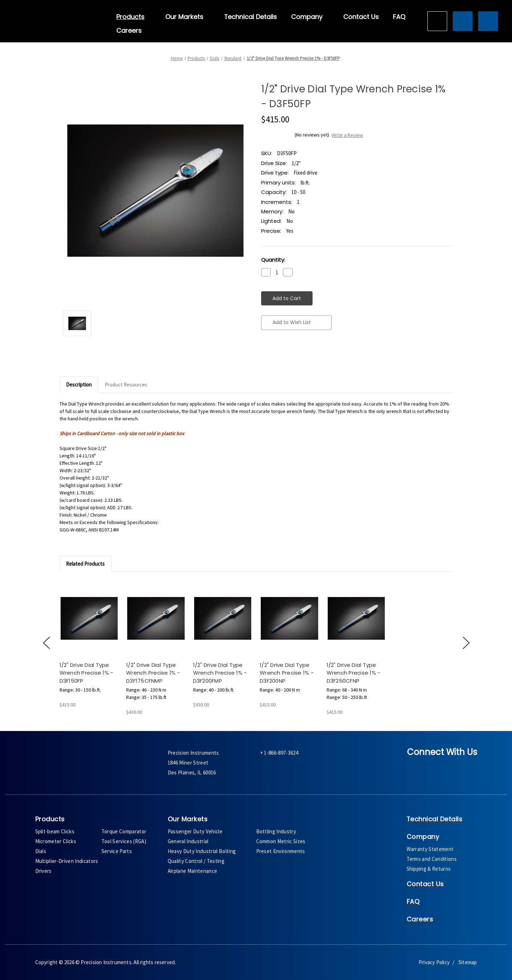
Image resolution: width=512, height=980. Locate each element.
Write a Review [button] (347, 135)
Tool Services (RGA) (124, 841)
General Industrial (188, 841)
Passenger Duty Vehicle (195, 831)
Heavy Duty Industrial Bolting (202, 851)
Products (134, 17)
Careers (129, 31)
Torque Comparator (124, 831)
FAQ (399, 17)
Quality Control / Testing (196, 861)
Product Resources (126, 385)
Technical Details (251, 17)
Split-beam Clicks (55, 831)
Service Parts (117, 851)
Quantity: (273, 260)
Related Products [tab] (85, 564)
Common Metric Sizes (281, 841)
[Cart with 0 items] (488, 21)
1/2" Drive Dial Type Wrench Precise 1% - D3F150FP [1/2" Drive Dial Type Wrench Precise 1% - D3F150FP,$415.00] (87, 673)
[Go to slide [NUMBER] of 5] (46, 642)
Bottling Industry (276, 831)
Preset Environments (281, 851)
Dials (41, 851)
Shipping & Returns (429, 869)
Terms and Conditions (432, 859)
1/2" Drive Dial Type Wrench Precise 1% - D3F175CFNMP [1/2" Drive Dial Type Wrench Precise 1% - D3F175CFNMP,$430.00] (153, 673)
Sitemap (468, 962)
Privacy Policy (434, 962)
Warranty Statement (430, 849)
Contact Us (361, 17)
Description (79, 385)
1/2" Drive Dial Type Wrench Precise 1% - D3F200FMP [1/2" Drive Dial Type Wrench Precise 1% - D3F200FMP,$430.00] (220, 673)
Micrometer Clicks (56, 841)
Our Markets (188, 17)
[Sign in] (463, 21)
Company (310, 17)
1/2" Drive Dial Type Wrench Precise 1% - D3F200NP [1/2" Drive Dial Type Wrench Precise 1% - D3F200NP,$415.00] (287, 673)
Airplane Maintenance (193, 871)
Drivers (44, 871)
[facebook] (416, 768)
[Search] (437, 21)
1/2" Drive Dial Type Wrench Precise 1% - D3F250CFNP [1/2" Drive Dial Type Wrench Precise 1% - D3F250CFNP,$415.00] (354, 673)
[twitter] (435, 768)
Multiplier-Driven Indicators (67, 861)
